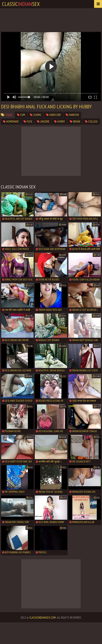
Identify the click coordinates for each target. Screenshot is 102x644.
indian (75, 121)
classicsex (21, 4)
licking (36, 115)
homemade (11, 121)
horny (60, 121)
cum (21, 115)
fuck (28, 121)
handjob (72, 115)
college (91, 121)
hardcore (53, 115)
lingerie (43, 121)
